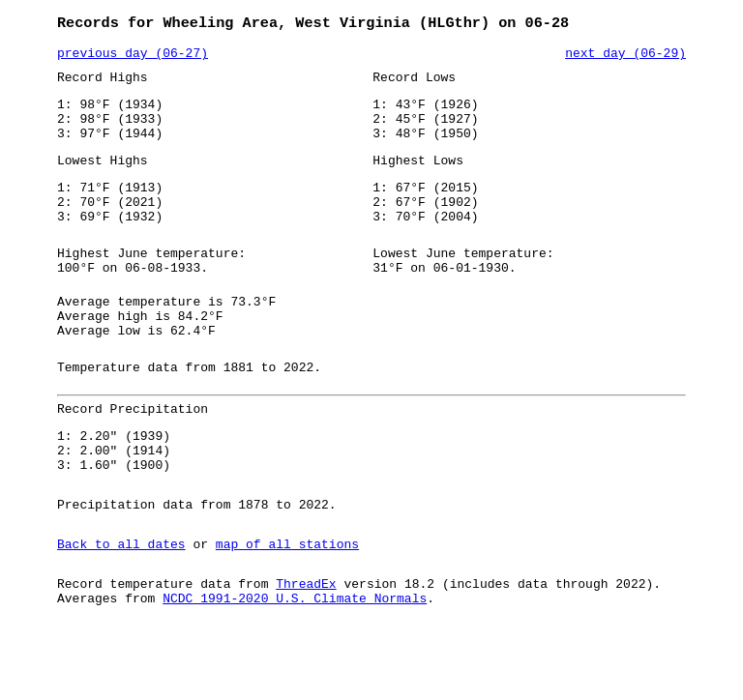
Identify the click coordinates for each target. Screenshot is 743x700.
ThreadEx (306, 649)
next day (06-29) (625, 57)
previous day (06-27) (133, 57)
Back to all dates (121, 606)
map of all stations (287, 606)
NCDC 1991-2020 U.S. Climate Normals (295, 666)
